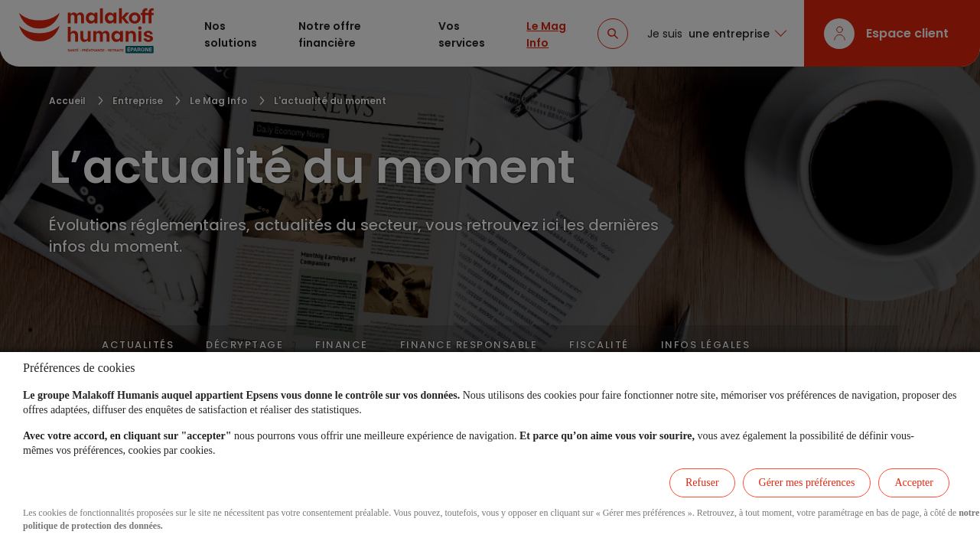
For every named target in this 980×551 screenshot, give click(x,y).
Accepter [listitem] (914, 483)
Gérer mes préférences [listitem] (807, 483)
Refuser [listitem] (702, 483)
